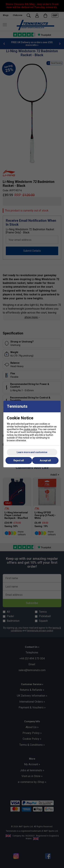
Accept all (45, 460)
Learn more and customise (32, 452)
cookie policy (30, 429)
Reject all (19, 460)
